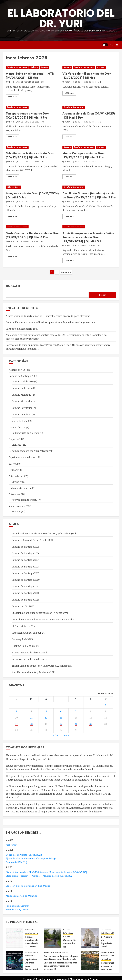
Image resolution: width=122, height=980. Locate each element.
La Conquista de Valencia (26, 433)
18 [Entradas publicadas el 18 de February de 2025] (31, 724)
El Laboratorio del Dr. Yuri (61, 18)
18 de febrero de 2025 (85, 122)
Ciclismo (34, 67)
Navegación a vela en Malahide (21, 896)
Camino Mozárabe (22, 401)
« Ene (56, 735)
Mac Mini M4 (12, 845)
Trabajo (16, 512)
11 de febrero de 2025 (85, 202)
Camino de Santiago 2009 (26, 573)
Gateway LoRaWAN (23, 639)
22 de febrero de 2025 (29, 82)
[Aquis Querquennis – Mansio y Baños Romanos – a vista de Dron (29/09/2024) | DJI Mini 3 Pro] (89, 227)
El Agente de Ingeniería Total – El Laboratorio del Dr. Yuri (38, 776)
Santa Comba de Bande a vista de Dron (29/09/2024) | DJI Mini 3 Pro (33, 235)
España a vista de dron (17, 67)
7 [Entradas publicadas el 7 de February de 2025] (76, 711)
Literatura (15, 494)
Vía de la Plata (20, 421)
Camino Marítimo (21, 395)
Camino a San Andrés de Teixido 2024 (32, 540)
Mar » (66, 735)
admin (11, 82)
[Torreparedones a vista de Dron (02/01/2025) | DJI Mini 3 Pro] (33, 107)
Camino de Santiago (20, 376)
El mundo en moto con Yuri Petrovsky (30, 451)
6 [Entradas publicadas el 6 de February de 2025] (61, 711)
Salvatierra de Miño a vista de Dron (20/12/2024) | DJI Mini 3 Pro (30, 155)
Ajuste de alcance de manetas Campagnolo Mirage (31, 858)
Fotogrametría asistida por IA (28, 633)
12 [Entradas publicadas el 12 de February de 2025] (46, 718)
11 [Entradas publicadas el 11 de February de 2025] (31, 718)
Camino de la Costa (22, 388)
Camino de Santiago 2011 (26, 586)
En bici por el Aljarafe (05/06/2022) (24, 855)
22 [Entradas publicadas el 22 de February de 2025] (91, 724)
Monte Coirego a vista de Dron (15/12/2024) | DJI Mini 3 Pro (83, 155)
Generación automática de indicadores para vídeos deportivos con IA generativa (50, 322)
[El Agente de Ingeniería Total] (90, 938)
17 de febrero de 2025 (29, 162)
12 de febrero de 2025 (29, 202)
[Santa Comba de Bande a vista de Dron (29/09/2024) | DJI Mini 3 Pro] (33, 227)
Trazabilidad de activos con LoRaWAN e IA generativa (42, 666)
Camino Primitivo (21, 415)
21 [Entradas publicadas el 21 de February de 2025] (76, 724)
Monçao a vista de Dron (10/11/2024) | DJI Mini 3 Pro (32, 195)
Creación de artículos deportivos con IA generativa (40, 613)
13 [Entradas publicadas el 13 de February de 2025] (61, 718)
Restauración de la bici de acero (29, 659)
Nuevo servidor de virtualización (30, 653)
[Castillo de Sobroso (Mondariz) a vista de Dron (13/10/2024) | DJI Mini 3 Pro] (89, 187)
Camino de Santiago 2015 (26, 600)
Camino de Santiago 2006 (26, 553)
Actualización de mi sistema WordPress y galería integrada (44, 534)
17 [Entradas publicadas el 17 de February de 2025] (16, 724)
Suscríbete (117, 45)
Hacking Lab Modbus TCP (26, 646)
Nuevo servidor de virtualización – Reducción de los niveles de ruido (56, 769)
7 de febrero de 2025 (28, 242)
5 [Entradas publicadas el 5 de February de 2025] (46, 711)
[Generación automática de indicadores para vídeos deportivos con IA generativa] (52, 938)
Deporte (44, 67)
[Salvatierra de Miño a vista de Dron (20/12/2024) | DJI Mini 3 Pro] (33, 147)
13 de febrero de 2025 (85, 162)
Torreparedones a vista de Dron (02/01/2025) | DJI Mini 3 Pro (28, 116)
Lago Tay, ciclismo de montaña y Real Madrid (28, 886)
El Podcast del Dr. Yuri (24, 626)
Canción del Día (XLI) (16, 862)
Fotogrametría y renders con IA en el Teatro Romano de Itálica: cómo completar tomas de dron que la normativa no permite (61, 778)
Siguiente (66, 272)
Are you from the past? (24, 500)
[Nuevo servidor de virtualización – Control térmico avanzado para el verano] (14, 938)
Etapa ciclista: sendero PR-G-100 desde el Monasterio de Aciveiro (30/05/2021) (46, 872)
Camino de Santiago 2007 (26, 560)
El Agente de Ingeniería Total (22, 329)
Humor (13, 470)
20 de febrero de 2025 (29, 122)
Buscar (13, 286)
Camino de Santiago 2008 (26, 567)
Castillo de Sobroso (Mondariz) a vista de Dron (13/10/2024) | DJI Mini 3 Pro (89, 195)
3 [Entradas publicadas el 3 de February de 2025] (16, 711)
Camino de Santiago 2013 (26, 593)
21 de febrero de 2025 (85, 82)
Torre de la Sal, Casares (18, 910)
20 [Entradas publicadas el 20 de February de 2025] (61, 724)
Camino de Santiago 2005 (26, 547)
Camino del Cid (17, 427)
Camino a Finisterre (23, 382)
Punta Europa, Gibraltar (17, 906)
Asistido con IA (17, 370)
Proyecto (17, 482)
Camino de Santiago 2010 (26, 580)
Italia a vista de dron (20, 488)
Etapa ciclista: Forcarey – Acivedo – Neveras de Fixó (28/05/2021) (40, 876)
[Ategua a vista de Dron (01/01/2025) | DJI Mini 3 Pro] (89, 107)
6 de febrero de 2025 (85, 246)
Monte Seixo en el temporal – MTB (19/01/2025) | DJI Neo (30, 76)
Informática (15, 476)
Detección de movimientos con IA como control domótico (43, 620)
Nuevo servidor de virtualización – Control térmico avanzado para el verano (48, 316)
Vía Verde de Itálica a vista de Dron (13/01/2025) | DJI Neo (87, 76)
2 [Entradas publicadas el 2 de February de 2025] (106, 705)
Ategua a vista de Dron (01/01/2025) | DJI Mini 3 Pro (89, 116)
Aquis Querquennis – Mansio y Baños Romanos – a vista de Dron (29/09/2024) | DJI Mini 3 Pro (88, 237)
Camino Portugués (22, 408)
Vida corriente (13, 187)
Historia (13, 464)
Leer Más (12, 97)
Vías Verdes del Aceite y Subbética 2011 (34, 672)
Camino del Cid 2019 (23, 606)
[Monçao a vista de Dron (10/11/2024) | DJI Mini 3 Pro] (33, 187)
